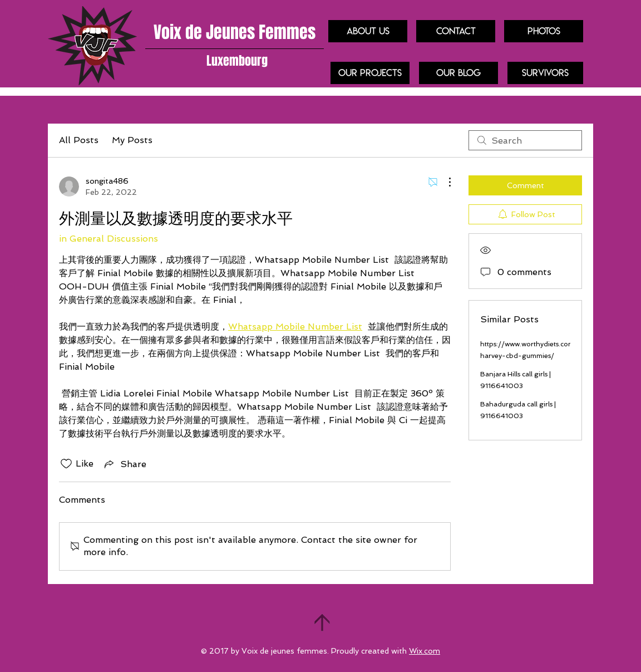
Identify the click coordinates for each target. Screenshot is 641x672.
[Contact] (456, 31)
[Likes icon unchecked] (66, 464)
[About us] (368, 31)
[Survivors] (545, 73)
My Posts (132, 140)
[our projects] (370, 73)
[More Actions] (444, 182)
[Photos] (544, 31)
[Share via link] (124, 464)
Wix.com (425, 651)
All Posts (79, 140)
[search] (525, 140)
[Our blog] (458, 73)
